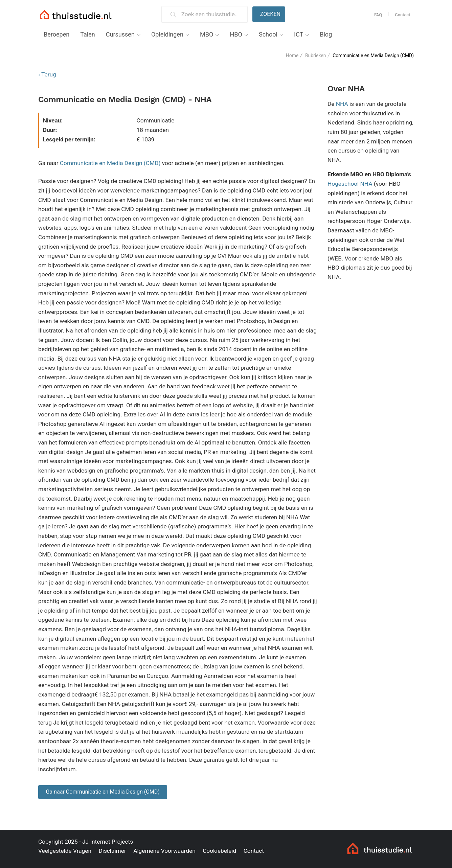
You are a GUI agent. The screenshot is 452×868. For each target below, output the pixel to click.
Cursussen (120, 34)
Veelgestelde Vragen (65, 851)
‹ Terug (47, 74)
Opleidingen (167, 34)
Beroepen (56, 34)
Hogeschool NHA (350, 184)
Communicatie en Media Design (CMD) (110, 163)
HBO (236, 34)
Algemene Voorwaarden (164, 851)
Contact (402, 15)
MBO (207, 34)
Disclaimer (112, 851)
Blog (326, 34)
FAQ (378, 15)
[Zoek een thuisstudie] (212, 14)
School (268, 34)
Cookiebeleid (219, 851)
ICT (299, 34)
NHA (342, 104)
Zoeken (270, 14)
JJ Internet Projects (108, 842)
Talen (87, 34)
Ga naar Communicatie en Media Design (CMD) (103, 792)
